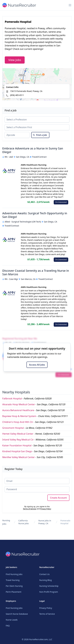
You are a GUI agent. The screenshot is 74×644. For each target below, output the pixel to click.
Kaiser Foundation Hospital (17, 445)
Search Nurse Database (17, 614)
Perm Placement (14, 592)
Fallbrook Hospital (12, 399)
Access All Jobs (37, 365)
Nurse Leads (12, 620)
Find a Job (40, 135)
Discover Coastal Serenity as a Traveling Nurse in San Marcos (36, 272)
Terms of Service (30, 509)
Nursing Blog (45, 580)
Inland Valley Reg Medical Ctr (18, 440)
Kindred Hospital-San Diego (17, 451)
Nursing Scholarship (49, 586)
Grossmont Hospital (13, 428)
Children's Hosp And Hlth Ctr (18, 422)
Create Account (58, 498)
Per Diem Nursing (14, 586)
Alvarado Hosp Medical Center (19, 404)
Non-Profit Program (49, 592)
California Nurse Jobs (24, 522)
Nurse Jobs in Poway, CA (45, 522)
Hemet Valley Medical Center (18, 434)
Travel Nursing (13, 580)
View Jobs (15, 60)
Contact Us (44, 574)
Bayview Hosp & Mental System (19, 416)
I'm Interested (61, 202)
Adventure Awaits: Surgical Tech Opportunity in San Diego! (35, 215)
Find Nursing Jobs (14, 574)
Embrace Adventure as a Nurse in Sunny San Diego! (33, 150)
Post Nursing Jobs (14, 608)
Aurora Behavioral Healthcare (18, 410)
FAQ (8, 626)
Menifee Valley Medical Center (19, 457)
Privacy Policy (46, 509)
